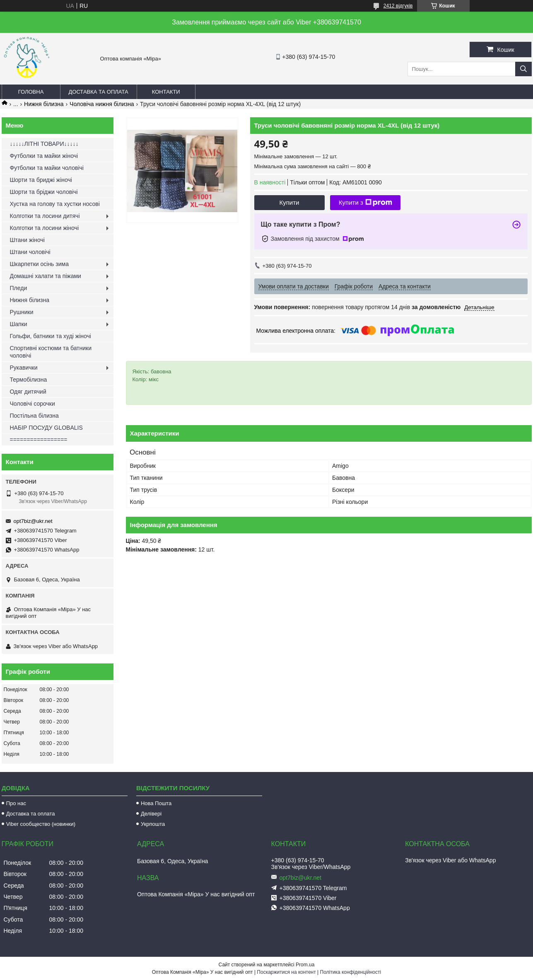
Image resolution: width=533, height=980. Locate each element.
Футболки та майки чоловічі (47, 168)
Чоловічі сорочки (33, 404)
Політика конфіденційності (351, 972)
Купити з (365, 203)
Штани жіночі (27, 240)
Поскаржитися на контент (286, 972)
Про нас (16, 803)
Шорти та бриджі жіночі (41, 180)
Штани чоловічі (30, 252)
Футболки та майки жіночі (44, 156)
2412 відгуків (398, 6)
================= (39, 440)
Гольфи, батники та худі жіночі (51, 336)
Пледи (19, 288)
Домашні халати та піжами (46, 276)
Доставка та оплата (99, 92)
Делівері (151, 814)
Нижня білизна (44, 104)
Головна (31, 92)
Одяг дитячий (28, 392)
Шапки (19, 324)
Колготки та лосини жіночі (45, 228)
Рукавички (24, 368)
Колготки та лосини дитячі (45, 216)
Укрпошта (153, 824)
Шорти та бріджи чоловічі (44, 192)
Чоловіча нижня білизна (102, 104)
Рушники (22, 312)
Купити (289, 202)
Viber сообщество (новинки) (41, 824)
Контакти (166, 92)
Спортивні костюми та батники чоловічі (51, 352)
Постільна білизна (34, 416)
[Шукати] (523, 69)
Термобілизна (29, 380)
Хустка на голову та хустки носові (55, 204)
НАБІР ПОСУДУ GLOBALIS (46, 428)
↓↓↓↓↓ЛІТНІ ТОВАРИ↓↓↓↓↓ (44, 144)
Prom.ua (305, 965)
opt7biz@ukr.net (33, 521)
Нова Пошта (156, 803)
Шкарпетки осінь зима (39, 264)
